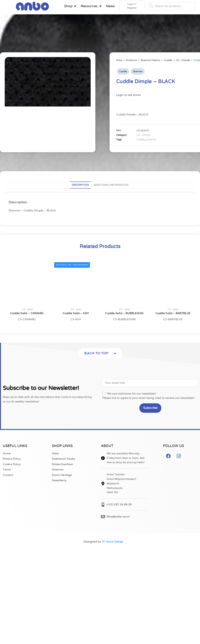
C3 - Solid (27, 310)
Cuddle (168, 61)
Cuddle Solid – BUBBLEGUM (124, 314)
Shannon (138, 72)
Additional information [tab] (111, 186)
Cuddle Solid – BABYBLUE (173, 314)
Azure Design (115, 542)
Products (131, 61)
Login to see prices (129, 96)
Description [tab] (80, 186)
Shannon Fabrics (150, 61)
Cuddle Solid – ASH (76, 314)
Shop (119, 61)
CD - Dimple (183, 61)
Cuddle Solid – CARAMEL (27, 314)
